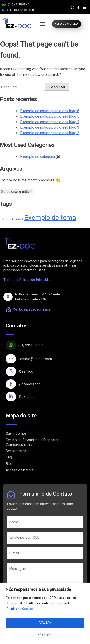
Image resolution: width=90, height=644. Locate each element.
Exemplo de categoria (38, 157)
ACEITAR (45, 623)
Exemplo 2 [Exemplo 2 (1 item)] (6, 219)
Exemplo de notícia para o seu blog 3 (50, 127)
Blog (9, 464)
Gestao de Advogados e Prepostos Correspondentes (32, 442)
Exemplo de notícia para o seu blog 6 (50, 111)
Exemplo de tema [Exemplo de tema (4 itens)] (50, 218)
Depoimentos (16, 451)
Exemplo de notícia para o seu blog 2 (50, 133)
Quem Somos (16, 433)
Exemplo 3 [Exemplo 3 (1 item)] (18, 219)
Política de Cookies (20, 609)
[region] (45, 613)
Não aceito (45, 635)
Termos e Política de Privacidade (28, 280)
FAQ (9, 457)
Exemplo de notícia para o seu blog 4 (50, 122)
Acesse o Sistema (20, 470)
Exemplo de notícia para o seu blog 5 (50, 116)
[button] (43, 24)
